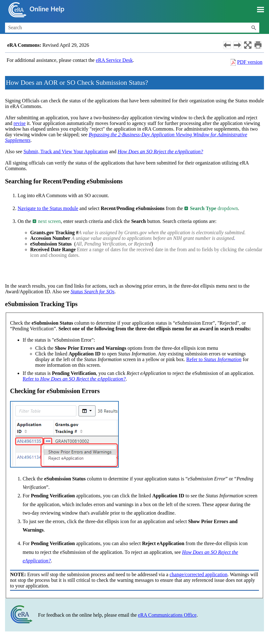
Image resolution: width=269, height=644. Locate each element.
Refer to (214, 359)
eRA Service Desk (114, 60)
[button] (254, 28)
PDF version (250, 62)
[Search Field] (132, 28)
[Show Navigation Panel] (261, 10)
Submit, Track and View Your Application (66, 152)
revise (19, 123)
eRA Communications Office (167, 615)
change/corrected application (198, 574)
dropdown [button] (211, 208)
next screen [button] (47, 221)
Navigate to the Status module (48, 208)
